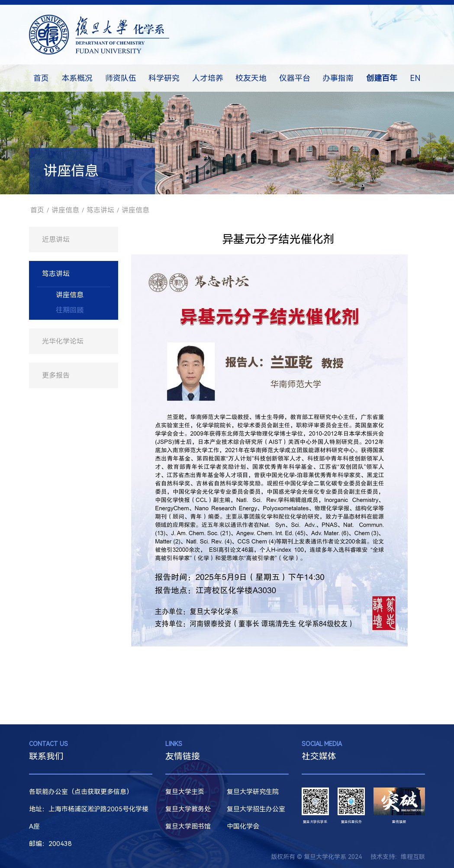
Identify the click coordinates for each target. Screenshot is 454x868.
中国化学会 (243, 826)
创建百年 (382, 78)
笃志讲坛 (100, 210)
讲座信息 (65, 210)
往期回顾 (70, 310)
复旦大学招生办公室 (256, 809)
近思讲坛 (56, 240)
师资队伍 (121, 78)
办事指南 (338, 78)
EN (415, 78)
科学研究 (164, 78)
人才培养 (208, 78)
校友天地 (251, 78)
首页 (41, 78)
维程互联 (413, 857)
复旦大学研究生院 (253, 792)
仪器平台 (295, 78)
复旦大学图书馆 (188, 826)
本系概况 (77, 78)
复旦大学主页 (185, 792)
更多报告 (56, 375)
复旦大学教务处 (188, 809)
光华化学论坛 (63, 341)
